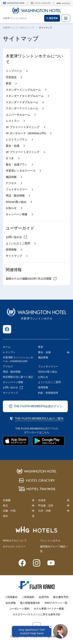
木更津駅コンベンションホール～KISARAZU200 (18, 359)
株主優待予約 (61, 597)
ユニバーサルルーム (18, 115)
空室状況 (11, 77)
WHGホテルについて (15, 541)
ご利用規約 (28, 597)
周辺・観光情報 (15, 195)
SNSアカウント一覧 (56, 603)
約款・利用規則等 (48, 393)
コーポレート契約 (19, 609)
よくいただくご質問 (18, 243)
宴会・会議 (13, 146)
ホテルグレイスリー (14, 546)
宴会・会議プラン (17, 164)
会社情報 (11, 603)
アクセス (11, 183)
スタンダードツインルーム (22, 108)
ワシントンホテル (50, 541)
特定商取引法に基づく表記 (18, 377)
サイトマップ (14, 256)
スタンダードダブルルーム (22, 102)
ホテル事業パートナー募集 (49, 609)
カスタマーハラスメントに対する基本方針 (37, 614)
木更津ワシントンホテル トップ (18, 28)
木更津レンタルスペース (21, 171)
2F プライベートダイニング (23, 127)
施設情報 (11, 177)
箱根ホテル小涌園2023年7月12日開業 (29, 279)
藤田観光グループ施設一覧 (54, 549)
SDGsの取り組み (16, 202)
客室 (8, 83)
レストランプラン (17, 140)
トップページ (14, 71)
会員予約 (44, 597)
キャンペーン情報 (17, 214)
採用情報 (11, 249)
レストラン (13, 121)
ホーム (7, 347)
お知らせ (11, 208)
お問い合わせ (14, 237)
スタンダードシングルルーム (23, 90)
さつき (10, 158)
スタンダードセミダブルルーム (25, 96)
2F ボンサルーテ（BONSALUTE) (26, 133)
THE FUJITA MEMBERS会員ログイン (38, 406)
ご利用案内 (11, 597)
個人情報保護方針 (30, 603)
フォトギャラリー (17, 189)
